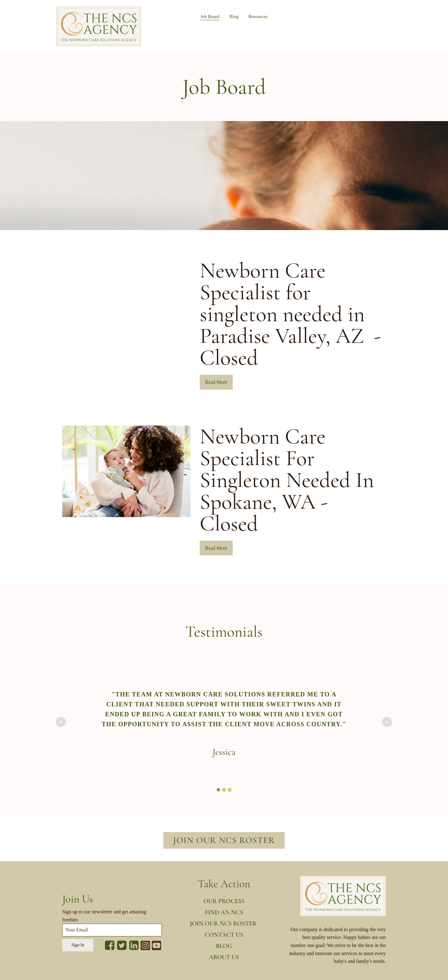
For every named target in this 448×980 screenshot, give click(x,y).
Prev (61, 722)
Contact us (224, 935)
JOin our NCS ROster (224, 924)
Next (387, 722)
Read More (216, 382)
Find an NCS (224, 912)
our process (224, 901)
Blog (234, 16)
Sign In (78, 945)
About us (224, 957)
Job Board (210, 16)
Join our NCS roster (224, 840)
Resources (258, 16)
